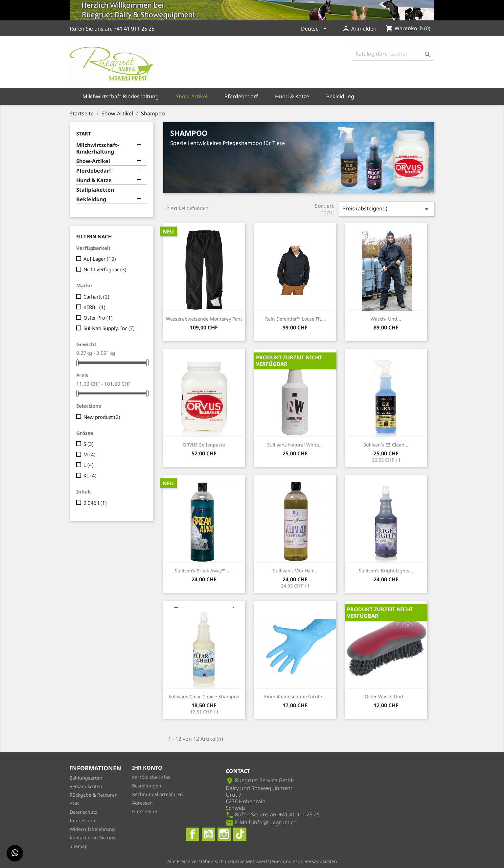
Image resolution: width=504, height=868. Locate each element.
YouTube (208, 834)
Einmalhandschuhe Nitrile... (295, 697)
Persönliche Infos (151, 777)
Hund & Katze (292, 96)
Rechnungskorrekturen (158, 794)
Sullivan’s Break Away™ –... (204, 571)
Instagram (224, 834)
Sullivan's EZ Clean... (386, 445)
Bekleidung (340, 96)
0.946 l (95, 503)
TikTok (240, 834)
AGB (74, 803)
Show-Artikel (192, 96)
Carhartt (96, 297)
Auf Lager (100, 259)
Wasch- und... (386, 319)
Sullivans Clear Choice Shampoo (204, 697)
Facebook (193, 834)
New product (102, 417)
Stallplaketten (95, 190)
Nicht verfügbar (105, 269)
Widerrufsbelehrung (92, 829)
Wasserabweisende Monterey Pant (204, 319)
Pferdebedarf (241, 96)
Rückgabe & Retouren (94, 795)
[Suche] (393, 54)
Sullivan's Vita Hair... (295, 571)
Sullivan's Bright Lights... (386, 571)
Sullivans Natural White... (295, 445)
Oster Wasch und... (386, 697)
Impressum (82, 820)
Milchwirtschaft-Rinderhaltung (121, 96)
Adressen (142, 803)
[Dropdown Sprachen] (315, 29)
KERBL (94, 307)
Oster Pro (98, 318)
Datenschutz (83, 812)
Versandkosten (86, 786)
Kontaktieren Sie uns (92, 838)
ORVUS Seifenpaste (204, 445)
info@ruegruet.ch (275, 822)
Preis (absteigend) (387, 209)
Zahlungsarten (86, 778)
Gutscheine (145, 811)
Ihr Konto (147, 768)
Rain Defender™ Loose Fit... (295, 319)
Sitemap (79, 846)
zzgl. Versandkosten (315, 861)
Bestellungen (147, 786)
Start (84, 133)
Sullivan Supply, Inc (109, 328)
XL (90, 475)
